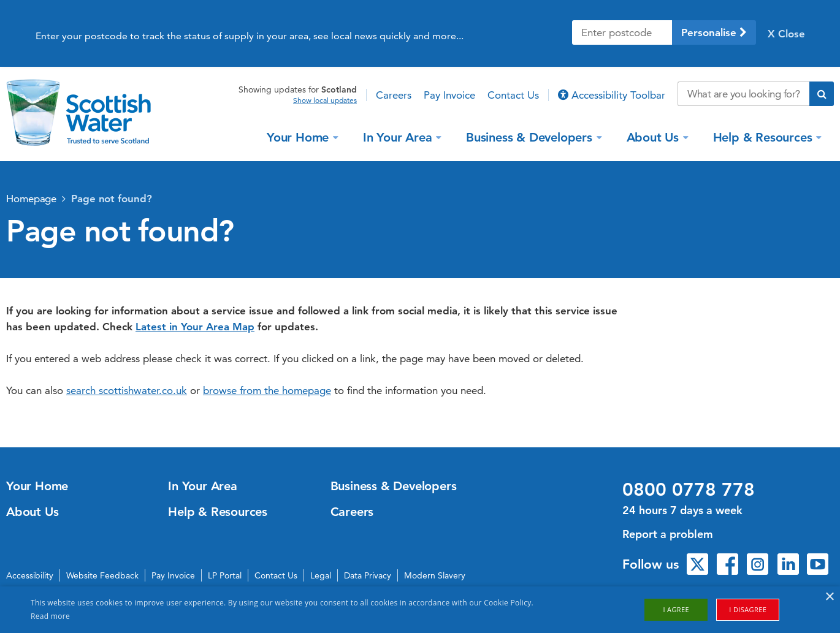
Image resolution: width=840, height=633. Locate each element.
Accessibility (30, 575)
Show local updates (325, 100)
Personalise (714, 32)
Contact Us (513, 95)
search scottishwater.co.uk (127, 390)
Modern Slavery (435, 575)
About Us (655, 137)
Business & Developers (531, 137)
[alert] (420, 610)
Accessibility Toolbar (612, 95)
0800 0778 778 (689, 490)
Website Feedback (102, 575)
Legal (321, 575)
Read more (50, 616)
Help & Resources (765, 137)
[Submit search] (822, 94)
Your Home (300, 137)
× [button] (829, 597)
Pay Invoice (449, 95)
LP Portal (225, 575)
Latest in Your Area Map (195, 327)
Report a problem (668, 534)
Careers (394, 95)
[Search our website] (743, 94)
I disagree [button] (748, 609)
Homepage (31, 199)
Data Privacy (368, 575)
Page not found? (112, 199)
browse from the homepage (267, 390)
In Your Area (399, 137)
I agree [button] (676, 609)
